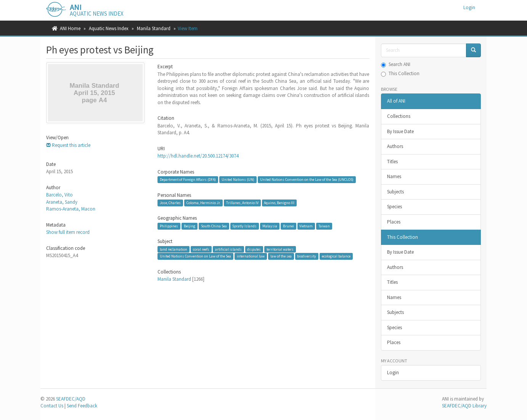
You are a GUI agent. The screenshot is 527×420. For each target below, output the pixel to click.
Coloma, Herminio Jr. (203, 203)
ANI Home (70, 28)
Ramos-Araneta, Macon (71, 209)
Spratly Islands (244, 226)
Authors (395, 146)
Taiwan (324, 226)
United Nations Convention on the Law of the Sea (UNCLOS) (307, 179)
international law (251, 256)
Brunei (288, 226)
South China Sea (214, 226)
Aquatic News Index (109, 28)
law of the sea (281, 256)
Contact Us (52, 406)
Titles (392, 162)
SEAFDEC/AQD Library (464, 406)
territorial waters (280, 249)
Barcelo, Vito (59, 195)
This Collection (400, 73)
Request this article (68, 145)
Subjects (395, 192)
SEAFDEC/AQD (71, 399)
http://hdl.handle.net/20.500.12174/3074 (198, 156)
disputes (254, 249)
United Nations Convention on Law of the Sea (195, 256)
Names (394, 176)
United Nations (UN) (238, 179)
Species (394, 207)
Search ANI (396, 64)
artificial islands (228, 249)
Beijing (190, 226)
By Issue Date (400, 131)
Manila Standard (154, 28)
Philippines (169, 226)
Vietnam (306, 226)
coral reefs (201, 249)
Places (394, 222)
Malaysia (270, 226)
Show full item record (68, 232)
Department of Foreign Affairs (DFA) (188, 179)
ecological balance (336, 256)
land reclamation (174, 249)
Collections (399, 116)
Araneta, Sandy (62, 202)
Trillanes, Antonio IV (242, 203)
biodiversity (307, 256)
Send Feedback (82, 406)
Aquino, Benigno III (279, 203)
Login (393, 373)
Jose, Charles (170, 203)
